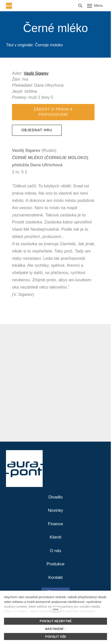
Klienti (55, 537)
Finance (55, 524)
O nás (55, 551)
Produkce (56, 564)
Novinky (55, 510)
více (55, 609)
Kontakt (56, 577)
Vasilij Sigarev (36, 73)
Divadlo (55, 497)
